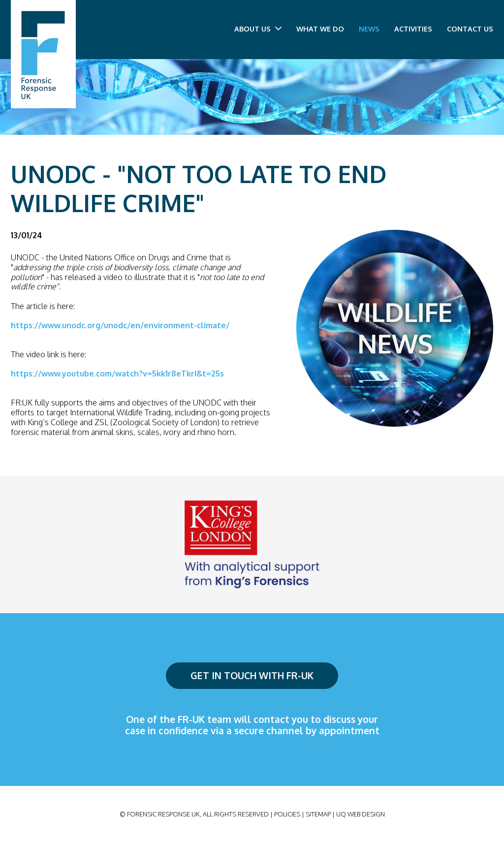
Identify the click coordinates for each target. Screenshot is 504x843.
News (369, 29)
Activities (413, 29)
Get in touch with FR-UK (252, 675)
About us (258, 29)
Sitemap (318, 814)
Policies (287, 814)
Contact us (470, 29)
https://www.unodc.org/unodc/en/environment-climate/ (120, 325)
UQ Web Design (361, 814)
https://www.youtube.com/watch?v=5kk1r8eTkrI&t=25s (117, 374)
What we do (320, 29)
